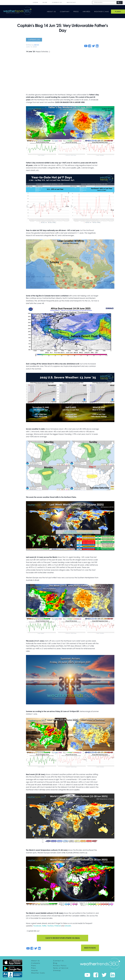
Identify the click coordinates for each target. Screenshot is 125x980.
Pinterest (59, 927)
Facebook (37, 927)
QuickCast (71, 2)
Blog (45, 2)
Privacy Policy (60, 966)
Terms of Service (61, 969)
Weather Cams (102, 12)
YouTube (52, 927)
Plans (34, 966)
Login (35, 2)
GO (120, 3)
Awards (87, 12)
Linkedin (70, 927)
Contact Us (57, 2)
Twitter (45, 927)
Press (76, 12)
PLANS (118, 12)
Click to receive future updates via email (63, 939)
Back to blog (90, 949)
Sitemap (57, 971)
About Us (51, 12)
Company (65, 12)
